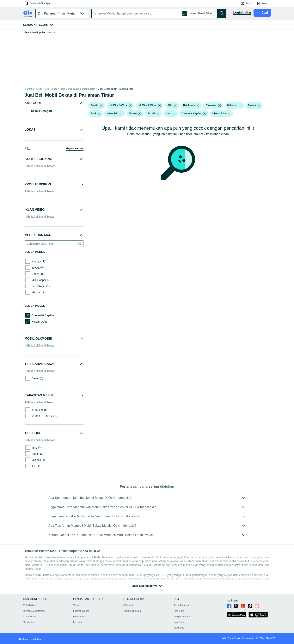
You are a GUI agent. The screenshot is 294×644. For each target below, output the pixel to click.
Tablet (76, 605)
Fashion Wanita (81, 611)
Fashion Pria (80, 617)
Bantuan (24, 639)
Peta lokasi (36, 639)
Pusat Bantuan (181, 605)
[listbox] (101, 106)
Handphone (29, 622)
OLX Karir (129, 605)
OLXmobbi (179, 628)
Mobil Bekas (51, 89)
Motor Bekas (30, 617)
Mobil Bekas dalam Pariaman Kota (115, 89)
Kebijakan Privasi (182, 617)
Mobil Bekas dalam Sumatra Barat (77, 89)
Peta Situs (179, 611)
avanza (51, 32)
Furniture (78, 622)
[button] (37, 3)
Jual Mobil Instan (132, 611)
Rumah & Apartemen (34, 611)
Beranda (29, 89)
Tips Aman (179, 622)
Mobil (39, 89)
